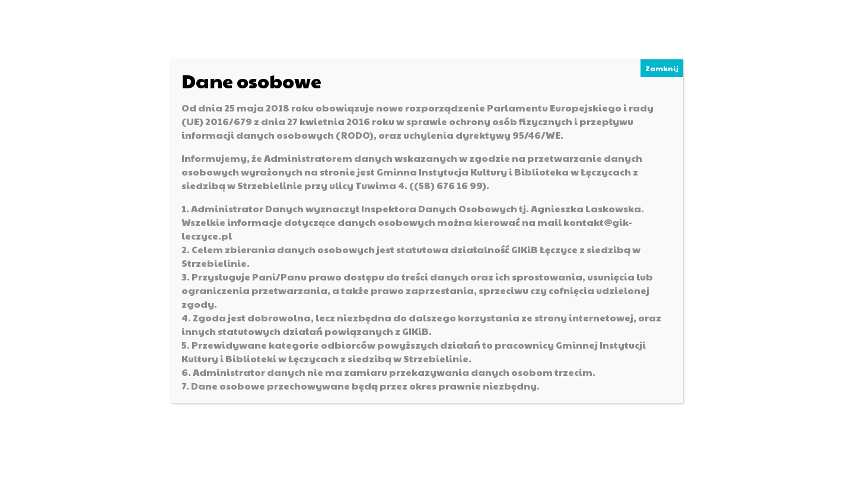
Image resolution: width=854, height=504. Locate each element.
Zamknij (662, 68)
